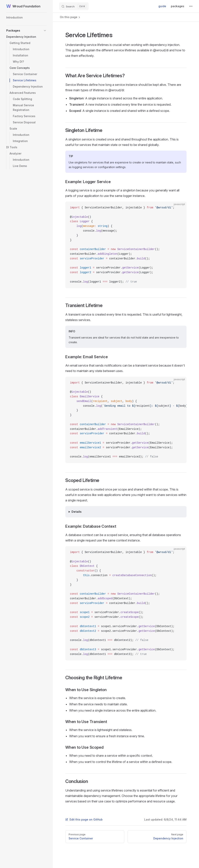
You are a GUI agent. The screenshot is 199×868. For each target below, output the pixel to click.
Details (77, 512)
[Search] (74, 6)
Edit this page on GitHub (84, 819)
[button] (26, 31)
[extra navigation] (191, 6)
